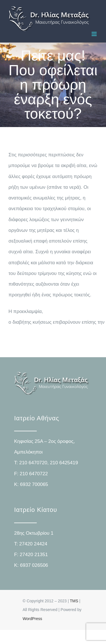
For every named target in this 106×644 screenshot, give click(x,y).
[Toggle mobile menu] (95, 34)
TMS (74, 601)
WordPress (32, 619)
